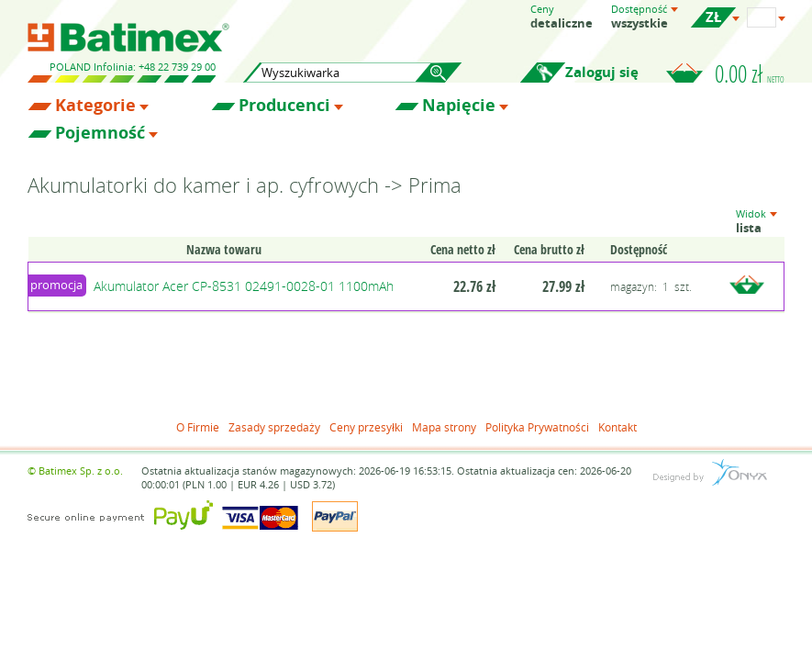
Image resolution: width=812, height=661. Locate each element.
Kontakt (617, 427)
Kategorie (95, 106)
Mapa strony (444, 427)
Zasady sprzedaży (274, 427)
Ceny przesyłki (366, 427)
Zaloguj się (602, 72)
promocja (56, 285)
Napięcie (459, 106)
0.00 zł (750, 73)
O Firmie (198, 427)
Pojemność (100, 133)
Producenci (284, 106)
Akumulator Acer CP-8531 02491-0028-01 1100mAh (244, 286)
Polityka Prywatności (537, 427)
